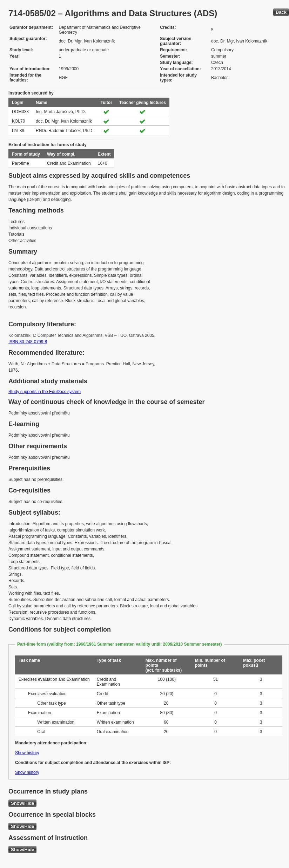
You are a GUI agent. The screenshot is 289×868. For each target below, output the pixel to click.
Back (281, 12)
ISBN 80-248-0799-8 (28, 342)
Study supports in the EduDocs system (45, 392)
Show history (27, 753)
